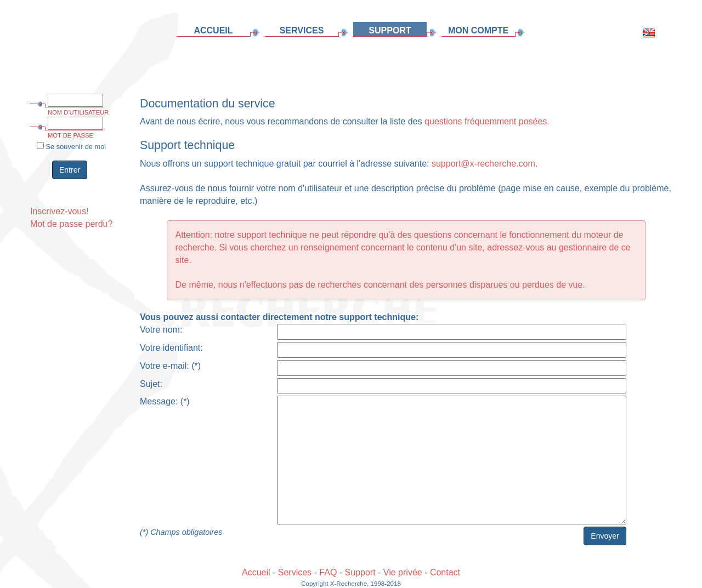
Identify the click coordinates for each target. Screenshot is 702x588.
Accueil (256, 572)
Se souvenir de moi (71, 146)
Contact (445, 572)
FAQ (328, 572)
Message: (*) (165, 401)
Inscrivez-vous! (60, 211)
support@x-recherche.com (483, 164)
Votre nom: (161, 330)
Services (295, 572)
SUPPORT (390, 30)
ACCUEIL (213, 30)
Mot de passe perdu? (71, 224)
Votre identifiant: (171, 348)
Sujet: (151, 384)
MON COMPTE (478, 30)
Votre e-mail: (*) (170, 366)
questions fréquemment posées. (487, 121)
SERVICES (302, 30)
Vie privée (403, 572)
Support (360, 572)
